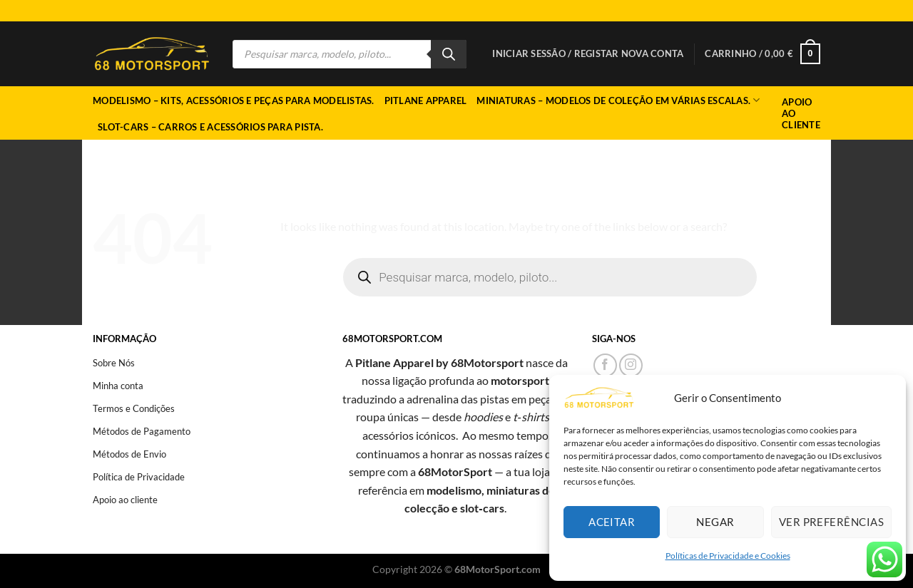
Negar (715, 522)
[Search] (449, 54)
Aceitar (612, 522)
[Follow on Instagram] (631, 365)
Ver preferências (831, 522)
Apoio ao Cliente (801, 113)
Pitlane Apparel (426, 100)
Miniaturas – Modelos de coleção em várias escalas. (618, 100)
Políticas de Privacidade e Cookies (728, 556)
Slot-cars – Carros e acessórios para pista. (210, 127)
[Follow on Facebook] (605, 365)
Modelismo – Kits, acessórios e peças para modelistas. (234, 100)
